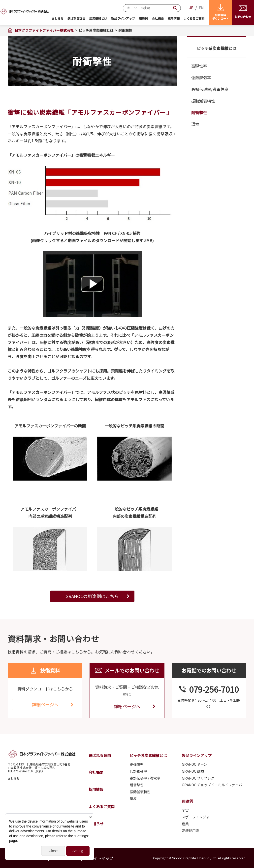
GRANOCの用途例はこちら (92, 596)
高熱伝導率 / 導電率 (145, 778)
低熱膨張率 (201, 77)
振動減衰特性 (203, 101)
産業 (185, 824)
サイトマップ (101, 858)
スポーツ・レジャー (197, 817)
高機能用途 (190, 831)
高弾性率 (199, 66)
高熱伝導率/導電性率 (210, 89)
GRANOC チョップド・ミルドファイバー (214, 785)
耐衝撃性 (199, 113)
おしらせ (58, 18)
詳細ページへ (45, 704)
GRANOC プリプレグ (198, 778)
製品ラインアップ (123, 18)
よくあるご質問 (194, 18)
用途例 (143, 18)
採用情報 (174, 18)
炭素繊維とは (98, 18)
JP (191, 8)
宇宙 (185, 810)
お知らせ (96, 824)
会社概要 (158, 18)
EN (201, 8)
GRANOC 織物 (193, 771)
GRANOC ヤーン (194, 764)
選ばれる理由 (76, 18)
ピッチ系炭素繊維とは (217, 48)
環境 (195, 124)
